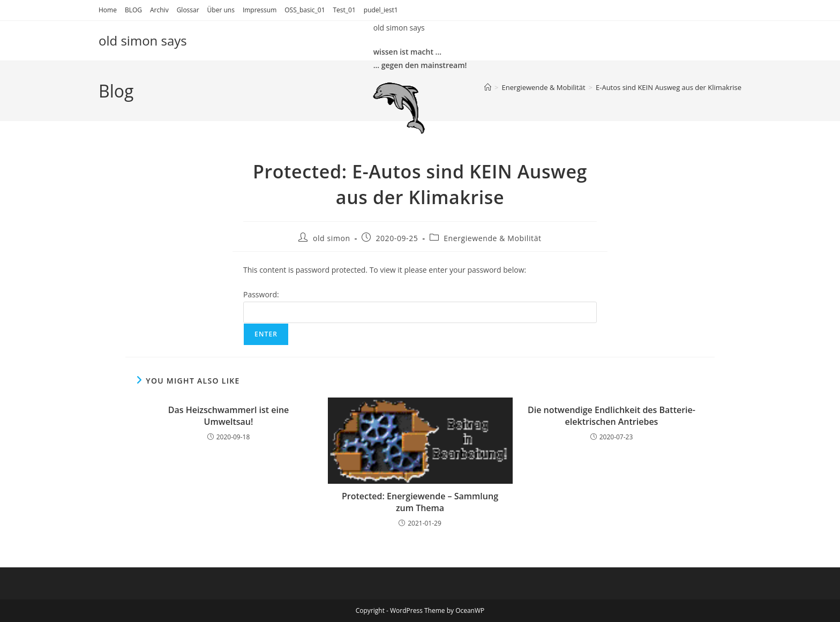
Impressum (260, 10)
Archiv (159, 10)
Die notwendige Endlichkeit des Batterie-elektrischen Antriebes (612, 416)
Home (108, 10)
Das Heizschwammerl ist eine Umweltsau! (229, 416)
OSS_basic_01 (305, 10)
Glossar (188, 10)
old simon (332, 238)
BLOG (133, 10)
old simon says (143, 40)
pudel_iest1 (381, 10)
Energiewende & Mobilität (492, 238)
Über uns (221, 10)
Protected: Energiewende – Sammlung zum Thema (420, 502)
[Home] (488, 87)
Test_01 (344, 10)
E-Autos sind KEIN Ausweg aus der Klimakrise (669, 87)
